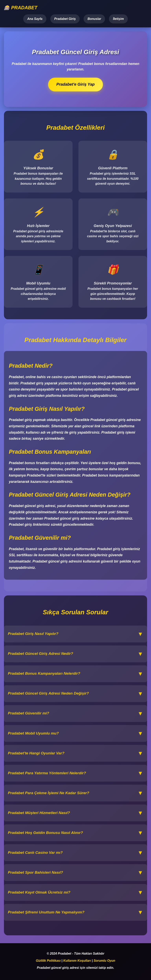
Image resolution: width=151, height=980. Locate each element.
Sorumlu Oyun (104, 961)
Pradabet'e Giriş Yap (76, 84)
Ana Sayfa (35, 19)
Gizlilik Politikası (48, 961)
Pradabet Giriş (65, 19)
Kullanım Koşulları (77, 961)
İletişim (118, 19)
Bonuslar (94, 19)
